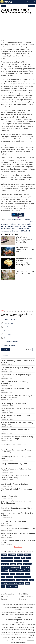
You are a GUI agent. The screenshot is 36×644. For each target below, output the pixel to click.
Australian (10, 558)
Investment (5, 571)
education (13, 571)
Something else (10, 345)
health (11, 561)
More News (18, 547)
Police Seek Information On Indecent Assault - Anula (15, 417)
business (13, 564)
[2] (9, 630)
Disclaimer (4, 599)
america (21, 583)
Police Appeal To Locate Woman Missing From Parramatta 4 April (17, 438)
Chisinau (15, 231)
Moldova (18, 226)
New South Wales (15, 567)
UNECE (28, 231)
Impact (27, 583)
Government (12, 555)
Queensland (5, 564)
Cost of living (9, 323)
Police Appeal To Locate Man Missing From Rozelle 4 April (18, 410)
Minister (26, 561)
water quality (27, 224)
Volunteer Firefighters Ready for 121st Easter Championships (16, 502)
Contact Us (22, 596)
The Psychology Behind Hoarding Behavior (25, 272)
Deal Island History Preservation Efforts (16, 508)
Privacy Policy (5, 596)
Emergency (10, 577)
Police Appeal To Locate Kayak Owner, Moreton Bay (16, 451)
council (20, 564)
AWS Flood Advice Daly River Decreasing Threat (17, 490)
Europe (8, 220)
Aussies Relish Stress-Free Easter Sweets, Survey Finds (17, 424)
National (3, 6)
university (20, 555)
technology (20, 571)
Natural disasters (7, 226)
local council (5, 567)
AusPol (13, 574)
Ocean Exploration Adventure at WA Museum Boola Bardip (15, 477)
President (4, 583)
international (23, 222)
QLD (14, 580)
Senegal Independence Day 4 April (14, 464)
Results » (28, 349)
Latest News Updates (8, 594)
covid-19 (30, 564)
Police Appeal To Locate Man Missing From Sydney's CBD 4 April (18, 396)
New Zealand (27, 577)
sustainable (5, 224)
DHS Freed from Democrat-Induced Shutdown (15, 522)
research (17, 558)
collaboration (16, 224)
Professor (5, 561)
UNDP (22, 231)
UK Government (6, 580)
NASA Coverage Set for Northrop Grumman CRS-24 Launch (18, 534)
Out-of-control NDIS (11, 342)
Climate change (10, 319)
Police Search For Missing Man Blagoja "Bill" (16, 376)
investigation (5, 574)
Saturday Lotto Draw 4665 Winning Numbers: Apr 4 (15, 383)
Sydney (32, 580)
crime (3, 577)
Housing (7, 331)
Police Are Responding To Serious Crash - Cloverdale (17, 470)
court (3, 586)
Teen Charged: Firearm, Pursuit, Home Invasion (16, 458)
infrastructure (25, 567)
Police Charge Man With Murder (13, 404)
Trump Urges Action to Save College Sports (18, 528)
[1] (8, 630)
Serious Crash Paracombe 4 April (14, 445)
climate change (18, 220)
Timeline (4, 356)
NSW (23, 558)
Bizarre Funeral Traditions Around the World (25, 250)
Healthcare (8, 327)
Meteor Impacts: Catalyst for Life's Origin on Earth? (17, 514)
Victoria (29, 558)
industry (28, 571)
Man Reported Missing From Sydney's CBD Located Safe (17, 369)
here (18, 210)
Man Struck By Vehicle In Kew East (14, 484)
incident (15, 586)
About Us (30, 596)
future (26, 580)
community (28, 555)
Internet (9, 586)
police (3, 558)
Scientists (19, 580)
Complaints (22, 599)
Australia (4, 555)
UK (24, 564)
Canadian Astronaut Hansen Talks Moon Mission (17, 431)
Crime (6, 338)
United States (20, 574)
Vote (5, 349)
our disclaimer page (19, 642)
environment (13, 222)
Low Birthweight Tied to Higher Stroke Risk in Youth (18, 541)
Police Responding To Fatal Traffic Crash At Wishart (18, 362)
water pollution (18, 229)
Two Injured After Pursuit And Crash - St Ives (17, 390)
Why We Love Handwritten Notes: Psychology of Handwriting (24, 240)
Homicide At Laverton (9, 496)
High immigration (10, 334)
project (28, 574)
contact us (31, 640)
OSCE (31, 222)
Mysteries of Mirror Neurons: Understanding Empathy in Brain (24, 262)
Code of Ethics (23, 594)
